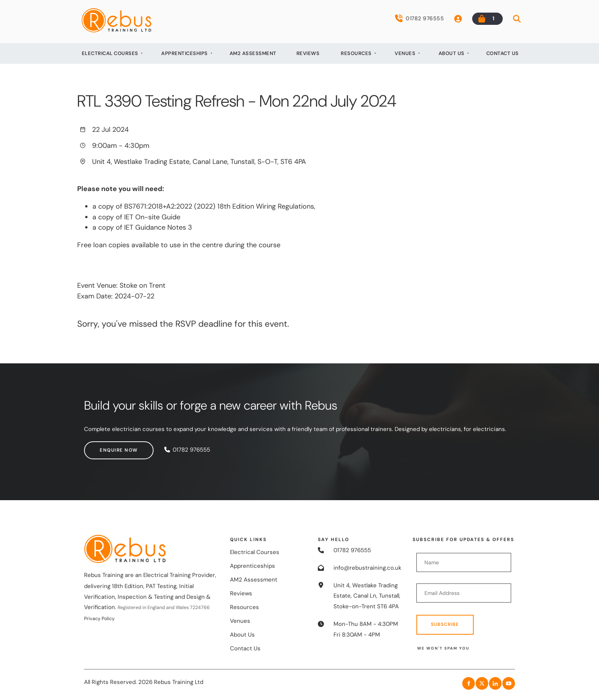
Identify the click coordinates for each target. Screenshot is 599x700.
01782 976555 (419, 18)
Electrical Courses (110, 53)
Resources (356, 53)
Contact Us (503, 53)
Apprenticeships (185, 53)
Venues (405, 53)
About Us (452, 53)
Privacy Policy (99, 619)
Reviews (308, 53)
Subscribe (445, 624)
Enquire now (103, 446)
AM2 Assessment (253, 53)
